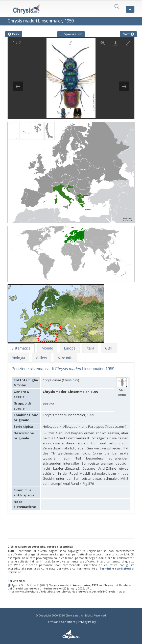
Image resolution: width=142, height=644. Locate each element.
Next (128, 34)
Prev (14, 34)
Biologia (18, 358)
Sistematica (21, 348)
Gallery (41, 358)
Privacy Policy (87, 622)
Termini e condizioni (115, 568)
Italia (90, 348)
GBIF (109, 348)
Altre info (65, 358)
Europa (70, 348)
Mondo (47, 348)
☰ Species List (71, 34)
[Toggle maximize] (128, 43)
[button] (71, 171)
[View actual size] (103, 43)
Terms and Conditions (61, 622)
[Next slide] (124, 86)
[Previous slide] (18, 86)
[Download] (115, 43)
